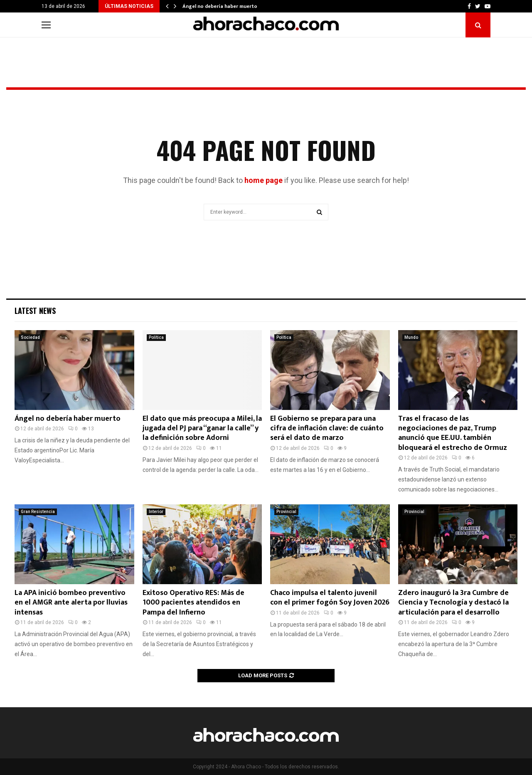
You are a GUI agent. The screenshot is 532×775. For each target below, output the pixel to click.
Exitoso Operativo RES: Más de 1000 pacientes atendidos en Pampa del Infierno (193, 603)
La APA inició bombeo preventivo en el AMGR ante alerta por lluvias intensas (71, 603)
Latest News (35, 311)
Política (156, 337)
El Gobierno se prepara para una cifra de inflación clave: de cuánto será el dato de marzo (327, 428)
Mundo (411, 337)
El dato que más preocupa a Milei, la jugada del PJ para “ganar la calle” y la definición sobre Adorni (202, 428)
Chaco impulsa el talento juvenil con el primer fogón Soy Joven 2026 (330, 598)
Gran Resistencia (38, 512)
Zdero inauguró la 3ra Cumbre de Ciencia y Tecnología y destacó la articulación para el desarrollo (453, 603)
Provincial (286, 512)
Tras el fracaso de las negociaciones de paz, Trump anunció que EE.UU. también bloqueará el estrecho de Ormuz (453, 433)
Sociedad (30, 337)
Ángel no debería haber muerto (220, 6)
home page (264, 180)
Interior (156, 512)
